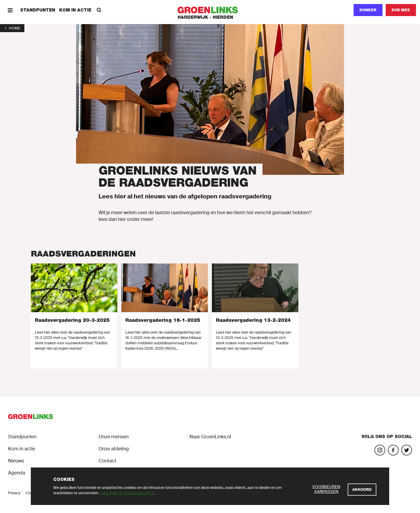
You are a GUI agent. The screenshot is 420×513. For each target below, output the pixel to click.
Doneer (368, 10)
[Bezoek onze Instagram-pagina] (380, 450)
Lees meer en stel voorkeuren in (127, 493)
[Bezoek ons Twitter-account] (407, 450)
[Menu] (10, 10)
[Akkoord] (362, 490)
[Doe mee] (401, 10)
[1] (12, 28)
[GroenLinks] (210, 10)
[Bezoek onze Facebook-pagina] (393, 450)
